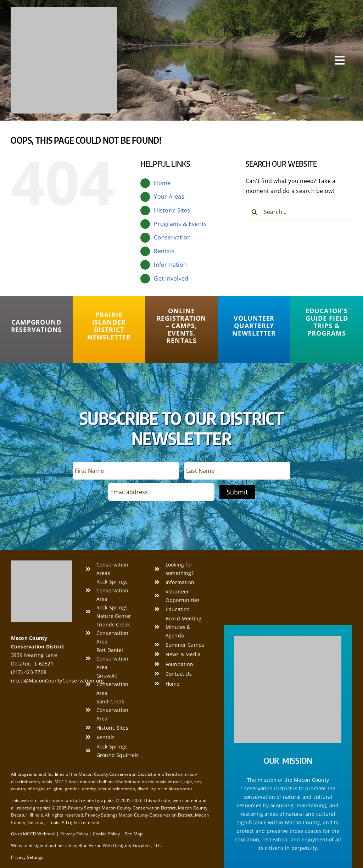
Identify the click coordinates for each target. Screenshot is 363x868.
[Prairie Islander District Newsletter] (109, 326)
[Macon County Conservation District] (64, 10)
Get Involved (171, 278)
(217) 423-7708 (29, 672)
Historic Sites (172, 210)
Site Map (134, 834)
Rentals (164, 251)
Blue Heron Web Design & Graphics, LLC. (120, 845)
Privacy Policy (74, 834)
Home (162, 183)
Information (170, 265)
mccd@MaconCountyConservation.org (58, 681)
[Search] (255, 212)
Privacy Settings (27, 857)
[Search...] (299, 212)
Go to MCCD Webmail (33, 834)
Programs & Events (180, 224)
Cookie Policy (106, 834)
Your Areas (169, 197)
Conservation (172, 237)
